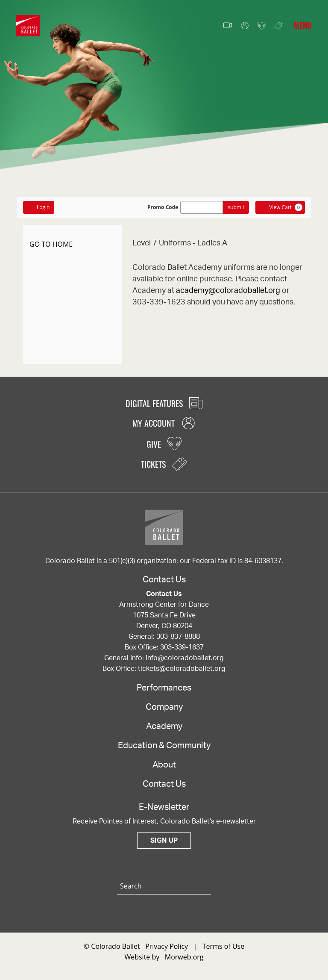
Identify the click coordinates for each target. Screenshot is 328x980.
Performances (164, 688)
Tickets (279, 25)
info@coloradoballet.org (185, 658)
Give (262, 26)
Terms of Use (223, 946)
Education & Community (164, 746)
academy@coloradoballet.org (228, 291)
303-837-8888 (178, 637)
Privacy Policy (167, 946)
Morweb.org (184, 957)
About (164, 765)
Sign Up (164, 841)
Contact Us (164, 784)
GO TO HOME (51, 244)
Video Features (228, 26)
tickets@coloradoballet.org (182, 669)
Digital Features (164, 403)
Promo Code (163, 207)
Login (39, 207)
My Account (245, 26)
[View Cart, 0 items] (280, 207)
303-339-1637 (182, 647)
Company (164, 707)
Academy (164, 726)
